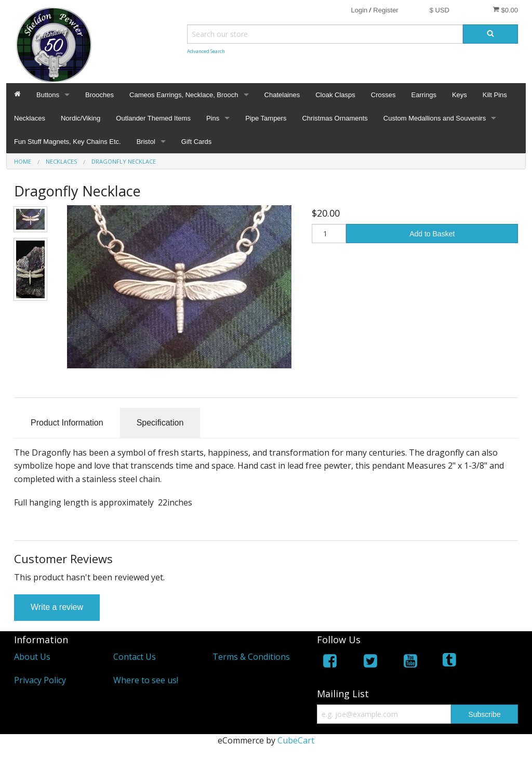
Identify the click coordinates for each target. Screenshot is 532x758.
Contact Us (135, 657)
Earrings (423, 95)
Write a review (57, 607)
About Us (32, 657)
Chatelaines (282, 95)
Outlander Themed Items (153, 118)
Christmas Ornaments (335, 118)
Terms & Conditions (251, 657)
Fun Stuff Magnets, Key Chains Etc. (68, 142)
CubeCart (296, 740)
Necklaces (30, 118)
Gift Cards (197, 142)
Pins (213, 118)
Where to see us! (146, 680)
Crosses (383, 95)
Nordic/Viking (81, 118)
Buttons (48, 95)
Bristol (146, 142)
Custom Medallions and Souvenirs (435, 118)
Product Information (67, 423)
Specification (160, 423)
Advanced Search (206, 51)
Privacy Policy (40, 680)
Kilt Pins (495, 95)
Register (385, 10)
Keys (460, 95)
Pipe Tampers (266, 118)
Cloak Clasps (335, 95)
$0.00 (505, 10)
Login (359, 10)
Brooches (99, 95)
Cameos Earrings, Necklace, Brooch (184, 95)
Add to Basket (432, 234)
